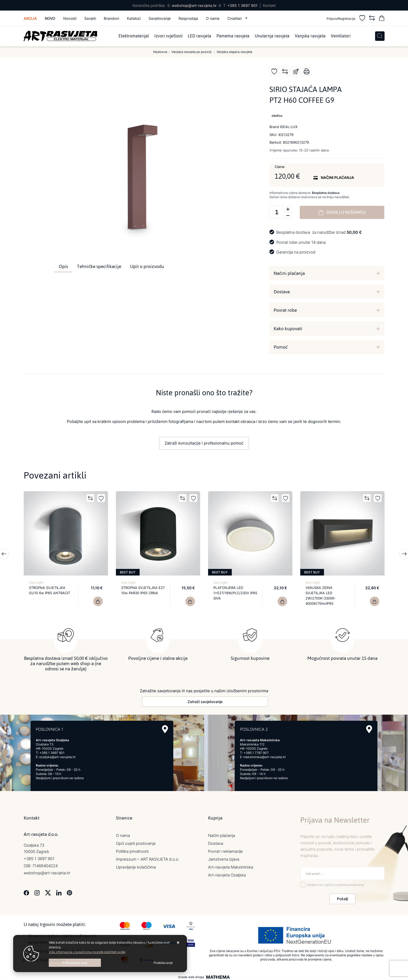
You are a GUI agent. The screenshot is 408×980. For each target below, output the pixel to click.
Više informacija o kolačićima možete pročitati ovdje (87, 952)
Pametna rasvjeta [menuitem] (233, 36)
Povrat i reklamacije (225, 850)
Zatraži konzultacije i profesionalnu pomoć (204, 443)
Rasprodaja (188, 18)
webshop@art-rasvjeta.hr (194, 5)
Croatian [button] (235, 18)
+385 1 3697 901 (242, 5)
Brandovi (111, 18)
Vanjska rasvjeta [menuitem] (310, 36)
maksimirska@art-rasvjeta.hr (265, 756)
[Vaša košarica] (382, 19)
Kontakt (269, 5)
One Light (36, 582)
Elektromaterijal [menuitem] (134, 36)
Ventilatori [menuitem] (341, 36)
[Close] (75, 963)
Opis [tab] (63, 266)
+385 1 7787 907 (256, 751)
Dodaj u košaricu (342, 212)
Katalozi (134, 18)
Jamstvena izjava (224, 858)
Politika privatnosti (132, 850)
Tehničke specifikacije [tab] (99, 266)
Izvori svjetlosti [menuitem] (168, 36)
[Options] (163, 963)
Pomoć (281, 347)
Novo (50, 18)
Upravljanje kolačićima (136, 866)
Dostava (282, 292)
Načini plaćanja (289, 273)
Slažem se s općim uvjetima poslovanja (336, 884)
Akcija (30, 18)
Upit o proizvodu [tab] (147, 266)
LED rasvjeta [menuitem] (200, 36)
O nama (213, 18)
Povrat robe (285, 310)
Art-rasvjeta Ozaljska (227, 874)
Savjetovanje (160, 18)
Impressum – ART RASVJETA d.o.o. (148, 858)
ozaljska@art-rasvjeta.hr (57, 756)
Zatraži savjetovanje (205, 700)
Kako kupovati (288, 329)
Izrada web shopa (191, 976)
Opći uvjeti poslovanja (136, 842)
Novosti (70, 18)
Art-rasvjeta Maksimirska (231, 866)
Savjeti (90, 18)
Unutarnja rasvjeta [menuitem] (272, 36)
